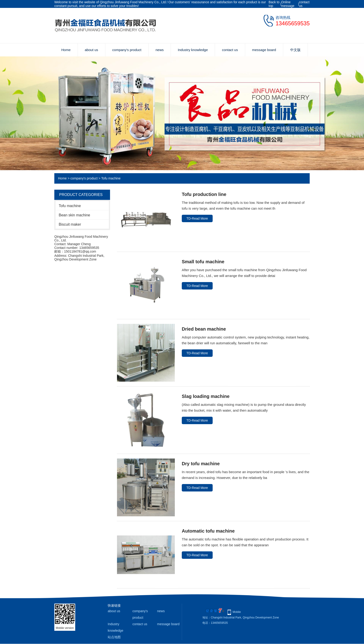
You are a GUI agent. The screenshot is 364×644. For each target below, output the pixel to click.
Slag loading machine (206, 396)
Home (66, 50)
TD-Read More (197, 218)
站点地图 (114, 637)
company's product (127, 50)
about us (91, 50)
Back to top (274, 4)
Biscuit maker (70, 224)
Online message (288, 4)
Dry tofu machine (201, 464)
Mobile (237, 612)
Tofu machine (111, 178)
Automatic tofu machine (208, 531)
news (160, 50)
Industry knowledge (193, 50)
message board (264, 50)
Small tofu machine (203, 262)
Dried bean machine (204, 329)
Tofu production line (204, 194)
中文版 (295, 50)
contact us (304, 4)
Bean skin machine (74, 215)
